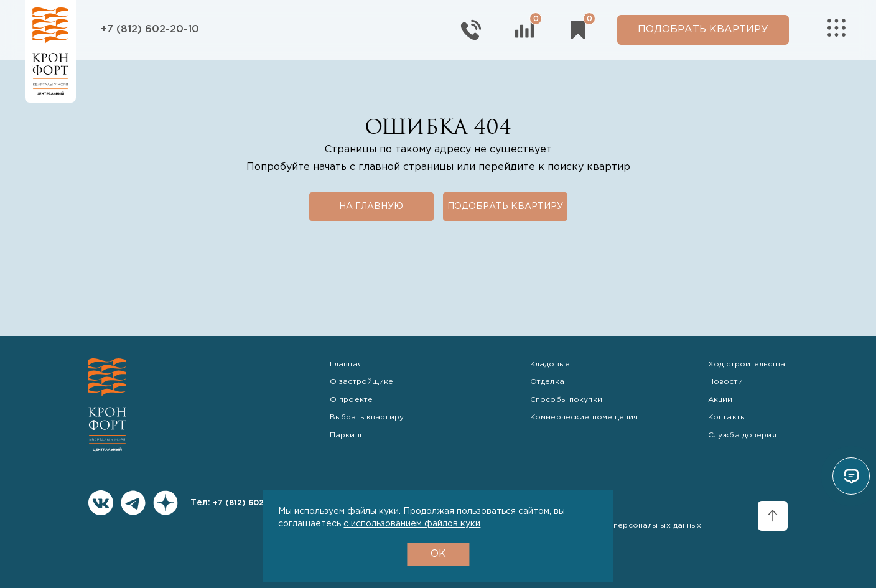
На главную (371, 207)
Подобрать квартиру (505, 207)
